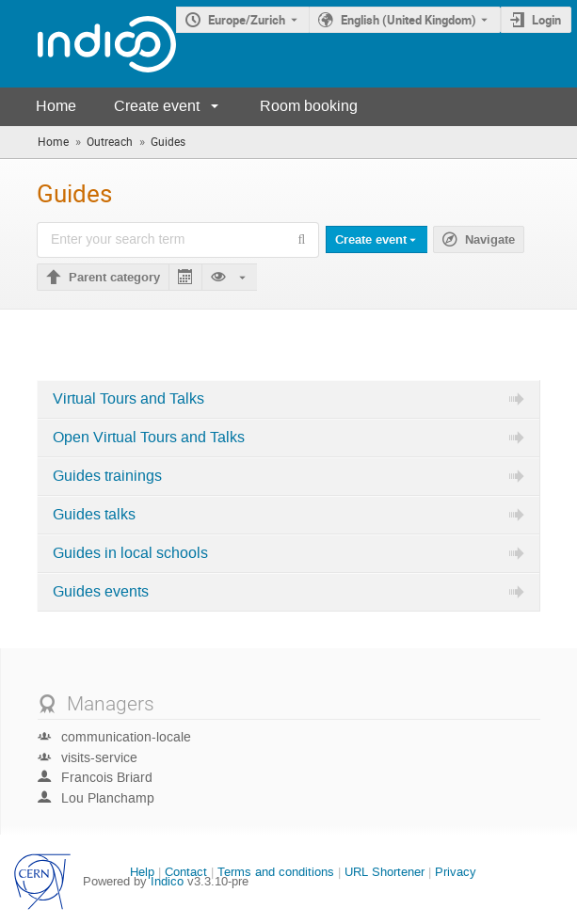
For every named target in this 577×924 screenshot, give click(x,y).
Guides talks (94, 515)
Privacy (456, 872)
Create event (157, 106)
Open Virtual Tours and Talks (149, 438)
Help (142, 872)
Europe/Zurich (247, 20)
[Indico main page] (88, 44)
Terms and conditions (276, 872)
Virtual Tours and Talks (128, 399)
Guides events (101, 592)
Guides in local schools (130, 553)
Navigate (490, 240)
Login (546, 20)
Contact (186, 872)
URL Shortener (385, 872)
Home (56, 106)
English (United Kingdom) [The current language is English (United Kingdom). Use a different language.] (409, 20)
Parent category (114, 278)
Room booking (309, 106)
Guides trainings (107, 476)
